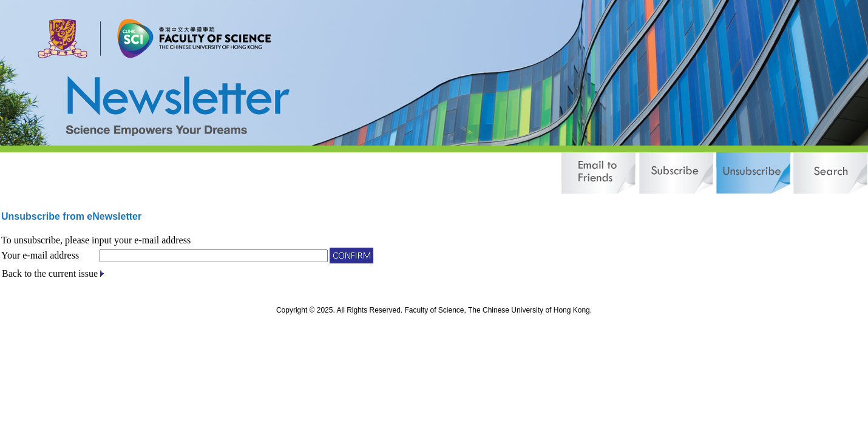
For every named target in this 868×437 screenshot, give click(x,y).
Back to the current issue (50, 273)
